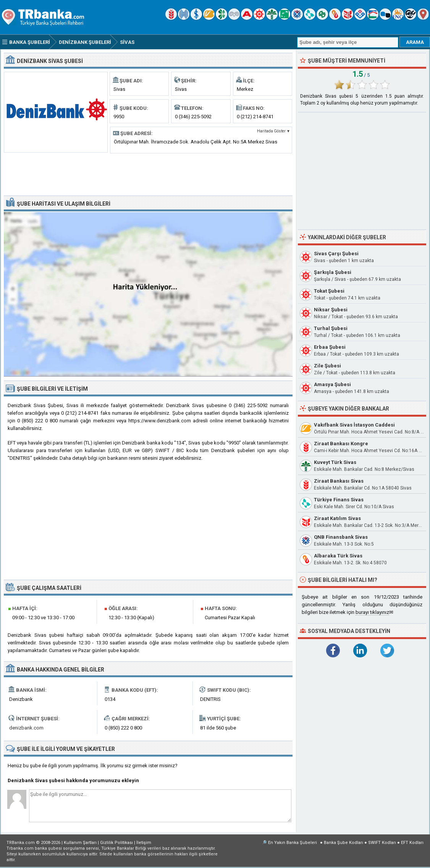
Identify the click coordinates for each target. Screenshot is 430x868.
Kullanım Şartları (80, 843)
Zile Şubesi (327, 366)
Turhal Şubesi (331, 328)
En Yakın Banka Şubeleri (293, 843)
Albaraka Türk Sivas (338, 556)
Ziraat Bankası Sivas (339, 481)
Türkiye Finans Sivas (339, 500)
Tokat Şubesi (329, 291)
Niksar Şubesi (331, 310)
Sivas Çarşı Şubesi (336, 254)
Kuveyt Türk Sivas (335, 462)
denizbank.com (26, 728)
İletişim (144, 843)
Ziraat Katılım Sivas (337, 518)
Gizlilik (116, 843)
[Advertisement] (148, 174)
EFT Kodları (412, 843)
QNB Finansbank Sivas (341, 537)
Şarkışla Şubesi (333, 272)
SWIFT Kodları (382, 843)
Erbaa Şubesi (330, 347)
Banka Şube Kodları (344, 843)
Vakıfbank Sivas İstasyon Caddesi (354, 425)
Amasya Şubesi (332, 384)
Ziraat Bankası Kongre (341, 444)
